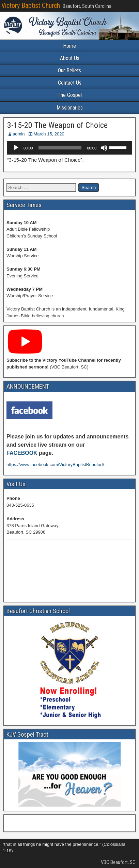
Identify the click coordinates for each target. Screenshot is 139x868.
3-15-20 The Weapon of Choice (57, 125)
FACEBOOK (22, 453)
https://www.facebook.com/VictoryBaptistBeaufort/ (55, 465)
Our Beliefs (69, 70)
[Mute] (104, 148)
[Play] (16, 148)
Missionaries (70, 108)
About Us (70, 58)
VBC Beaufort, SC (118, 862)
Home (69, 46)
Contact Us (70, 83)
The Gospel (70, 95)
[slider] (60, 148)
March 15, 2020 (49, 134)
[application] (69, 148)
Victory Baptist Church (31, 5)
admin (19, 134)
